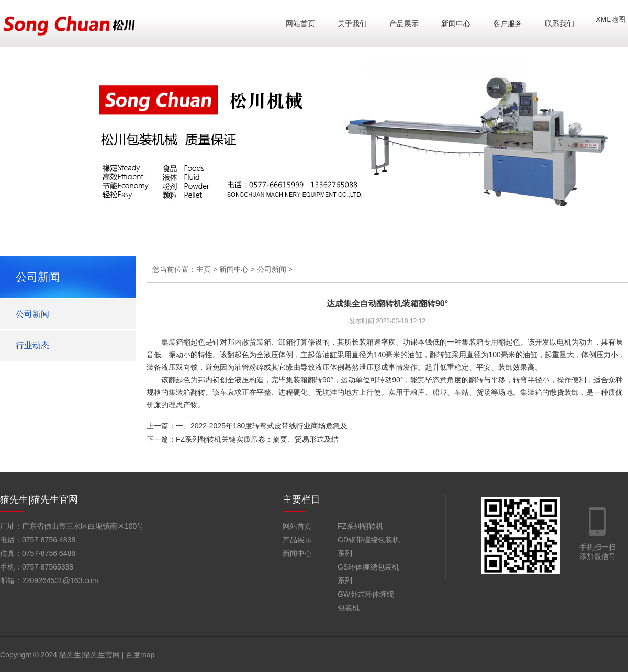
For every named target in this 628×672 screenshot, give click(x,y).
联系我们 (559, 24)
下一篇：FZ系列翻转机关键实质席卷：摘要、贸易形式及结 (243, 439)
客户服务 (508, 24)
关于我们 (352, 24)
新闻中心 (456, 24)
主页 (204, 269)
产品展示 (404, 24)
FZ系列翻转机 (360, 526)
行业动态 (32, 345)
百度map (140, 655)
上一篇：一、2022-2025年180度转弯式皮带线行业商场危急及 (247, 426)
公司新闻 (32, 314)
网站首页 (300, 24)
